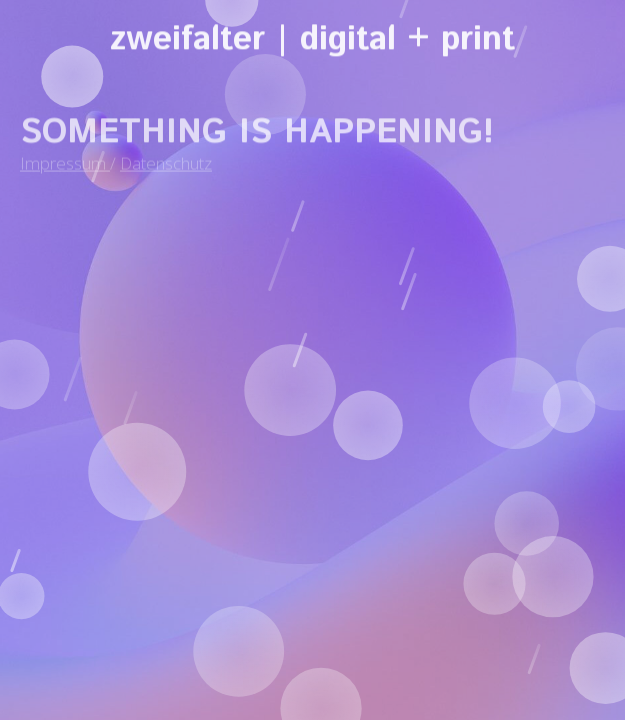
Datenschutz (166, 153)
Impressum (65, 153)
